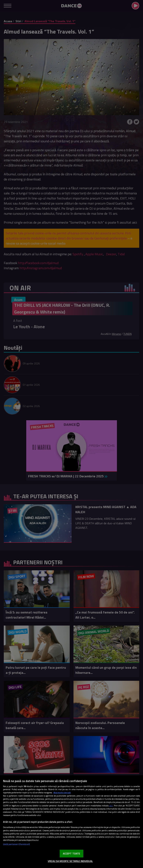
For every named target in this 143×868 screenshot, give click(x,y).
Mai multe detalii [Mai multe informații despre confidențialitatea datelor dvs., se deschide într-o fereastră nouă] (62, 792)
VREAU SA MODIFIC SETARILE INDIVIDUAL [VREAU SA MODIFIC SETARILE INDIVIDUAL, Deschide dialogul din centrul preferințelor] (70, 861)
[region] (71, 822)
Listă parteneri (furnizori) (16, 844)
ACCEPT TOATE (72, 853)
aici (111, 806)
